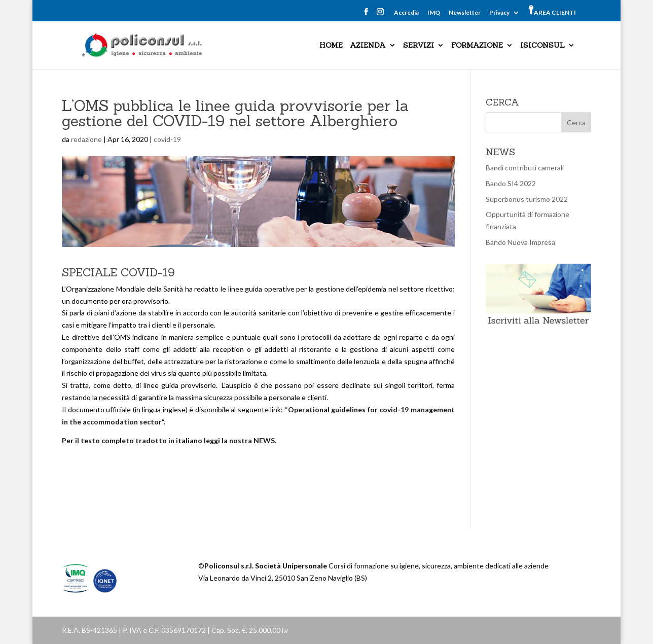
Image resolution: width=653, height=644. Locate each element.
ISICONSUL (542, 46)
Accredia (406, 13)
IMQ (434, 13)
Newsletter (465, 13)
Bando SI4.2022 (511, 183)
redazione (86, 139)
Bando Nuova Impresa (520, 242)
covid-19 (167, 139)
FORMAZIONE (477, 46)
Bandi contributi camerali (525, 168)
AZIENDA (368, 46)
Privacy (499, 13)
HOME (331, 46)
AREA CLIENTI (552, 10)
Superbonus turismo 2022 (527, 199)
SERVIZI (419, 46)
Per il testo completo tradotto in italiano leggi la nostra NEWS (168, 440)
